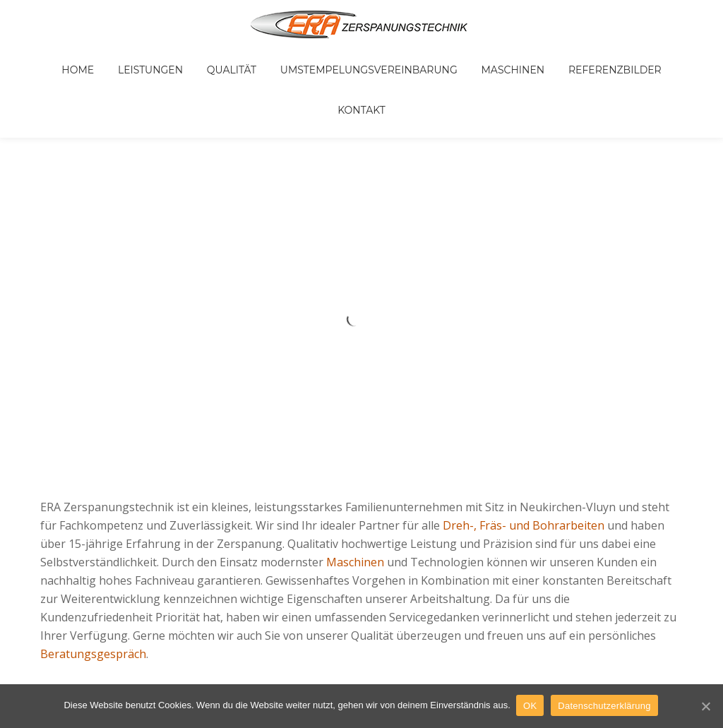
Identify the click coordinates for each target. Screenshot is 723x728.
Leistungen (134, 59)
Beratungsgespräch (93, 575)
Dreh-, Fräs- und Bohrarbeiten (524, 446)
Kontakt (644, 59)
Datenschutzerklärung (605, 706)
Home (72, 59)
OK (531, 706)
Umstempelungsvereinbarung (333, 59)
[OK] (705, 706)
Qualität (205, 59)
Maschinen (467, 59)
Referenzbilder (559, 59)
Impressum (313, 607)
